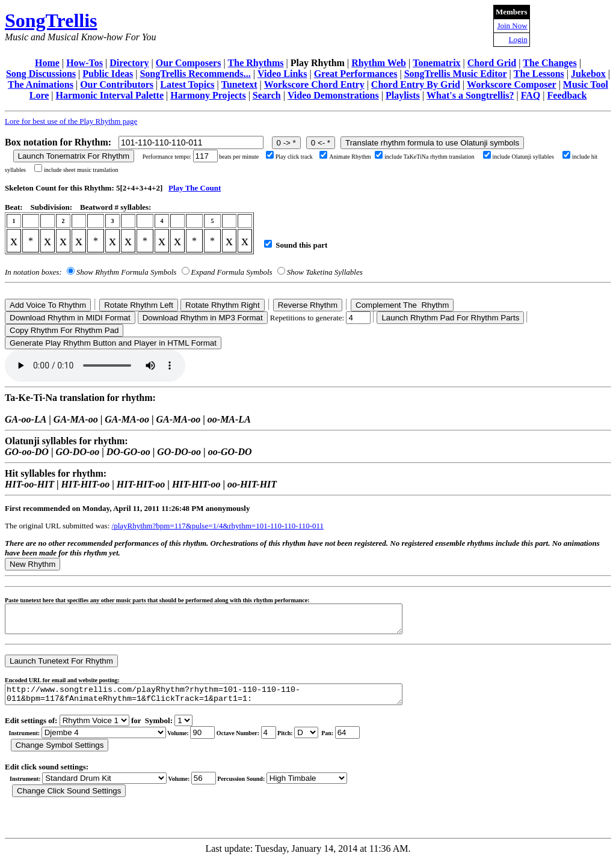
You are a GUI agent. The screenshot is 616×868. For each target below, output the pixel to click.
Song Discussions (41, 74)
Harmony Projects (208, 95)
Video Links (282, 74)
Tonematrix (436, 63)
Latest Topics (187, 84)
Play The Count (195, 188)
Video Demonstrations (333, 95)
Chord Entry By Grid (416, 84)
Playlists (403, 95)
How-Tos (85, 63)
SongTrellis (51, 20)
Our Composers (189, 63)
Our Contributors (117, 84)
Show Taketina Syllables (325, 272)
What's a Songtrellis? (470, 95)
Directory (129, 63)
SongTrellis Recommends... (195, 74)
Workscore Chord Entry (314, 84)
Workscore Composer (512, 84)
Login (518, 39)
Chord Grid (492, 63)
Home (47, 63)
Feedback (567, 95)
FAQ (531, 95)
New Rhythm (32, 564)
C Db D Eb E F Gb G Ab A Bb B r (306, 741)
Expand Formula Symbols (232, 272)
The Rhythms (256, 63)
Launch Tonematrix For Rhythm (74, 156)
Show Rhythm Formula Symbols (126, 272)
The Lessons (539, 74)
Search (267, 95)
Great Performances (356, 74)
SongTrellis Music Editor (456, 74)
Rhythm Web (379, 63)
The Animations (41, 84)
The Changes (550, 63)
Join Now (512, 26)
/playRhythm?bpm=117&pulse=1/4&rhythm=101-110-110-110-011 (218, 526)
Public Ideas (108, 74)
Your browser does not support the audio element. (95, 365)
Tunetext (239, 84)
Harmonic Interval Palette (110, 95)
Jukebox (588, 74)
